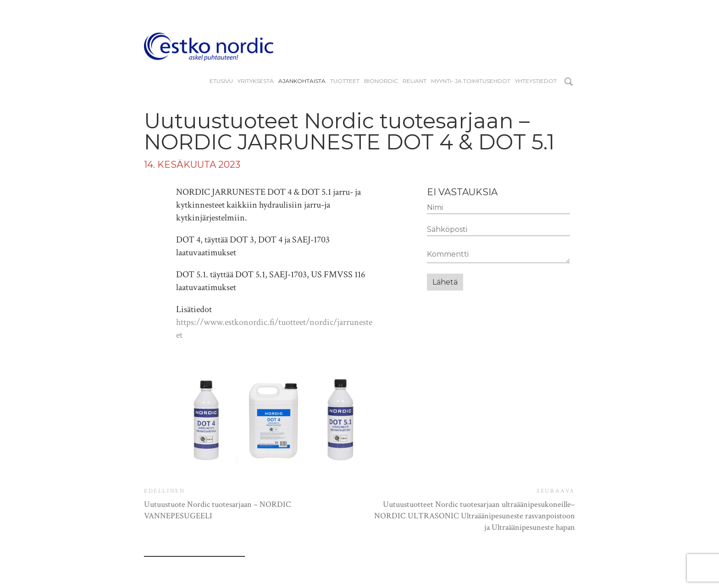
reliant (415, 81)
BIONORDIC (381, 81)
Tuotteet (345, 81)
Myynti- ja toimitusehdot (471, 81)
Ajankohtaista (302, 81)
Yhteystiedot (536, 81)
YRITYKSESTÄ (256, 81)
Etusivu (221, 81)
